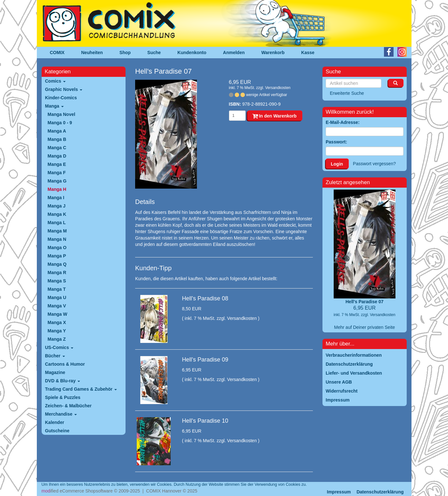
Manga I (56, 198)
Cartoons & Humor (65, 364)
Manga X (57, 322)
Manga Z (57, 339)
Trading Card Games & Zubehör (81, 389)
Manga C (57, 148)
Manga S (57, 281)
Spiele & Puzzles (63, 397)
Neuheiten (92, 53)
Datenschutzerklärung (380, 492)
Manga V (57, 306)
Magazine (55, 372)
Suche (154, 53)
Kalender (55, 422)
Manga (54, 106)
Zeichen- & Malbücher (68, 406)
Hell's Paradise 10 (205, 421)
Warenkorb (273, 53)
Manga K (57, 214)
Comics (55, 81)
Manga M (57, 231)
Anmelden (234, 53)
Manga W (57, 314)
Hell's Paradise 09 (205, 360)
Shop (125, 53)
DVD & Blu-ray (63, 381)
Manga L (57, 223)
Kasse (308, 53)
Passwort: (336, 142)
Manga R (57, 272)
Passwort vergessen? (374, 164)
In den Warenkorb (275, 116)
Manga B (57, 139)
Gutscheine (57, 431)
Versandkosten (278, 88)
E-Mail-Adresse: (343, 122)
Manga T (57, 289)
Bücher (55, 356)
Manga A (57, 131)
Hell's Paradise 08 (205, 298)
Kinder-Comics (61, 98)
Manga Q (57, 264)
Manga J (57, 206)
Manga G (57, 181)
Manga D (57, 156)
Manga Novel (61, 114)
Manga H (57, 189)
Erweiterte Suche (347, 93)
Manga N (57, 239)
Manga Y (57, 331)
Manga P (57, 256)
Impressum (339, 492)
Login (337, 164)
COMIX (57, 53)
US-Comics (59, 347)
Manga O (57, 248)
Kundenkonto (192, 53)
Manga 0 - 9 (60, 123)
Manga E (57, 164)
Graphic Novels (64, 89)
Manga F (57, 173)
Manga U (57, 297)
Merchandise (61, 414)
